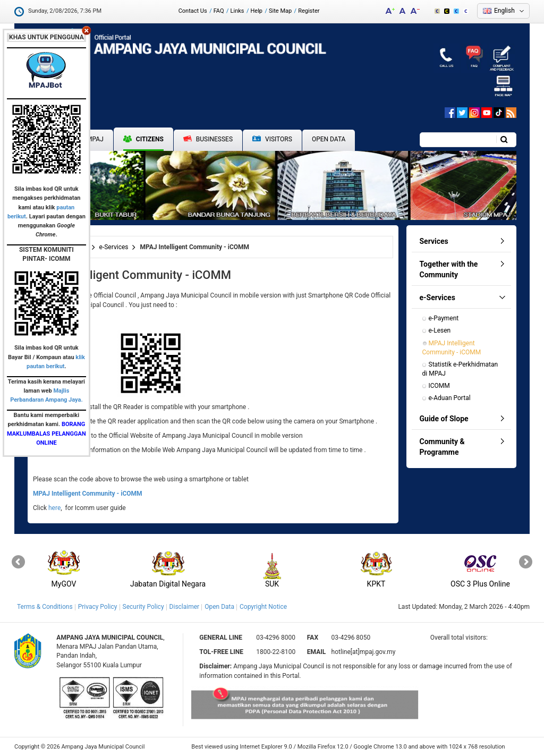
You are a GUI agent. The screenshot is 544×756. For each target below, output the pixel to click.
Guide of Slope (444, 419)
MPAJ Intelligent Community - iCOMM (452, 348)
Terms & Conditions (45, 607)
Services (434, 241)
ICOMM (439, 386)
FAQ (219, 11)
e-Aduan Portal (450, 398)
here (54, 508)
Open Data (329, 139)
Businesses (208, 139)
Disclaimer (185, 607)
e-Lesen (440, 330)
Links (237, 11)
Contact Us (193, 11)
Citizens (143, 139)
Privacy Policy (98, 607)
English (504, 11)
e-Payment (444, 318)
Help (256, 11)
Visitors (272, 139)
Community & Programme (442, 447)
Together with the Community (449, 269)
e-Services (114, 247)
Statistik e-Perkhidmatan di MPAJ (461, 369)
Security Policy (143, 607)
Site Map (280, 11)
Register (309, 11)
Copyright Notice (263, 607)
